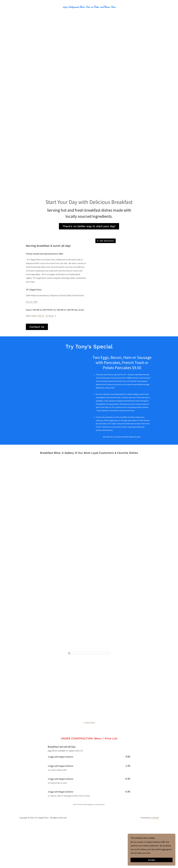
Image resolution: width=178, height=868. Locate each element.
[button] (55, 316)
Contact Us (37, 327)
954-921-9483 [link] (32, 302)
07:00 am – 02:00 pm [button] (45, 316)
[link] (89, 7)
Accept (153, 860)
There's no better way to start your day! (89, 226)
